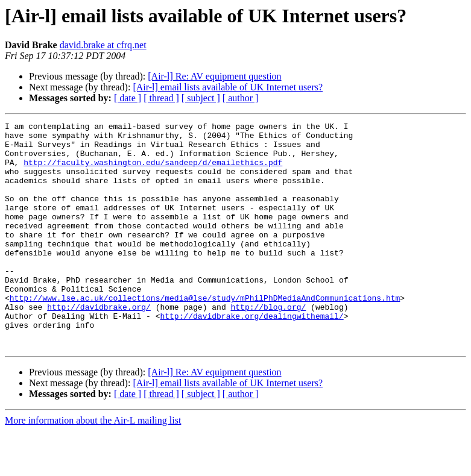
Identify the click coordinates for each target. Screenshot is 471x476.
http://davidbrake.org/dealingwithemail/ (251, 355)
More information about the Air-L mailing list (93, 465)
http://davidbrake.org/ (99, 345)
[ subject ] (201, 98)
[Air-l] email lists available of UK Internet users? (228, 87)
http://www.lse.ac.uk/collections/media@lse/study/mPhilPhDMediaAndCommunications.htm (205, 334)
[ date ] (128, 98)
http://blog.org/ (268, 345)
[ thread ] (161, 98)
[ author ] (241, 98)
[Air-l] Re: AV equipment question (214, 76)
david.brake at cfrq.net (103, 45)
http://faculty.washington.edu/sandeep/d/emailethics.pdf (153, 171)
